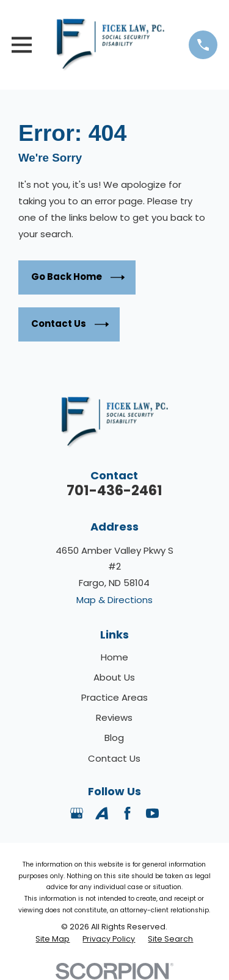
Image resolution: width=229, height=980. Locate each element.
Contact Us (70, 324)
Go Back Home (78, 277)
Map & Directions (114, 600)
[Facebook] (127, 813)
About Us (114, 677)
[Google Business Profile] (77, 813)
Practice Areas (114, 697)
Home (114, 657)
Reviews (114, 717)
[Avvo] (102, 813)
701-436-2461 (114, 490)
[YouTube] (152, 813)
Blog (114, 738)
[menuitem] (53, 939)
